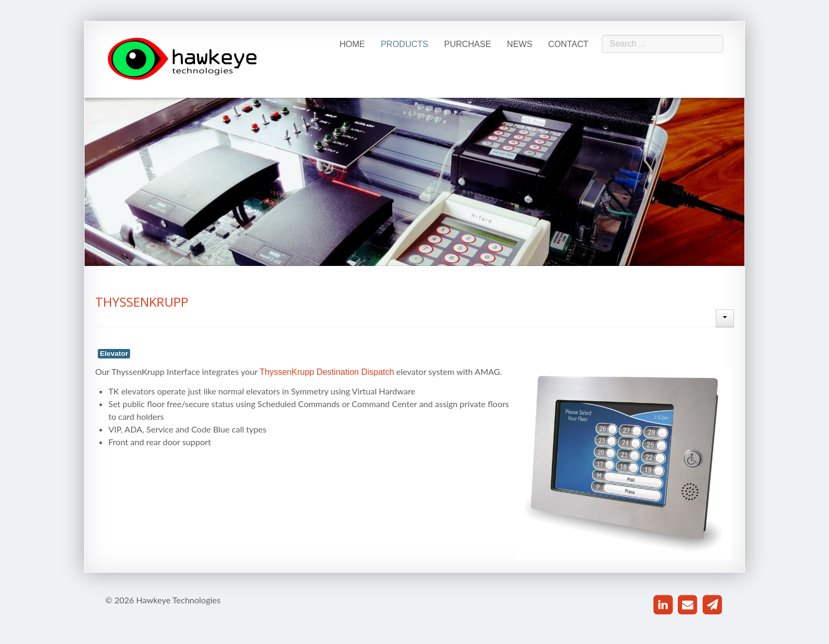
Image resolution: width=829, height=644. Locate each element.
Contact (568, 44)
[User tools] (725, 318)
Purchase (468, 44)
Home (352, 44)
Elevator (114, 353)
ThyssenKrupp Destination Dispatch (327, 372)
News (520, 44)
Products (404, 44)
